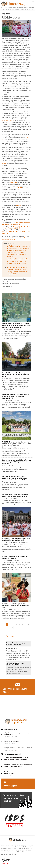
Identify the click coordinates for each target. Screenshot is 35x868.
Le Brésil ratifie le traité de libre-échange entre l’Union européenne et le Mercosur (15, 495)
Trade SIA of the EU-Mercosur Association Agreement (15, 664)
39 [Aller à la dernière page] (12, 627)
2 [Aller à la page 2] (10, 624)
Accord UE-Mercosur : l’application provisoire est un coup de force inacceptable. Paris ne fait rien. (16, 375)
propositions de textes (8, 121)
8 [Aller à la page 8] (28, 624)
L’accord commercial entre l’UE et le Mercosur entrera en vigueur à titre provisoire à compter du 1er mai (17, 462)
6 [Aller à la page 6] (22, 624)
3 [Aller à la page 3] (13, 624)
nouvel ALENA (18, 188)
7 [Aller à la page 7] (25, 624)
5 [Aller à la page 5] (19, 624)
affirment (19, 206)
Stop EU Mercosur (12, 648)
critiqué (4, 164)
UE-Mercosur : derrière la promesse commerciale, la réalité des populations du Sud (16, 606)
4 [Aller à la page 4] (16, 624)
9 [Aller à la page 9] (7, 627)
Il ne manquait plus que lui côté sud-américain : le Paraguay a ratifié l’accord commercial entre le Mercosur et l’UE (15, 478)
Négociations (6, 14)
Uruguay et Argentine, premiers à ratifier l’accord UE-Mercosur (15, 557)
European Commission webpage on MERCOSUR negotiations (17, 644)
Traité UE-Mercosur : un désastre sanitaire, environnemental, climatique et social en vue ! (16, 443)
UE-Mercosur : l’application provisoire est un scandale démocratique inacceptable (16, 539)
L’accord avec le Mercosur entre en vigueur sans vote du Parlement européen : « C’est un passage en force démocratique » (16, 325)
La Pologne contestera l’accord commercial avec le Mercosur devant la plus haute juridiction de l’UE (16, 396)
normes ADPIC (13, 182)
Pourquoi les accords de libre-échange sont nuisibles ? (14, 798)
